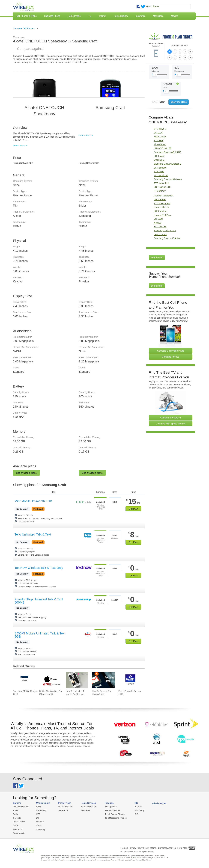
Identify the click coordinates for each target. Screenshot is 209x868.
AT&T (15, 810)
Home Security (121, 16)
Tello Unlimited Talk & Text (33, 534)
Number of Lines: (180, 45)
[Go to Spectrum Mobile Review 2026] (24, 680)
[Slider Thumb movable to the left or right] (155, 75)
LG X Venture (161, 211)
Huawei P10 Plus (162, 215)
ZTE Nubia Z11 (161, 183)
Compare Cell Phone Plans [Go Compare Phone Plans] (171, 351)
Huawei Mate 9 (161, 207)
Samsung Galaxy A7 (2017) (167, 152)
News (149, 6)
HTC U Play (160, 191)
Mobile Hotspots (65, 807)
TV (90, 16)
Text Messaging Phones (116, 818)
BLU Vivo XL (160, 227)
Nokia (39, 825)
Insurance (141, 16)
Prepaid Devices (112, 810)
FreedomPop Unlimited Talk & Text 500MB (39, 601)
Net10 (16, 825)
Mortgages (158, 16)
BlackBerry (41, 810)
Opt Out (192, 848)
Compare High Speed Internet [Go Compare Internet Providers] (171, 424)
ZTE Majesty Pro (162, 203)
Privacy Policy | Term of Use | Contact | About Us (153, 848)
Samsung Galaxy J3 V (165, 231)
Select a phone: (156, 45)
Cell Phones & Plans (27, 16)
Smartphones (111, 807)
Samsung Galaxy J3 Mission (168, 179)
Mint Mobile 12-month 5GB (33, 501)
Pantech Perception (164, 196)
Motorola (40, 822)
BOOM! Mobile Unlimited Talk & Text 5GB (40, 635)
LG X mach (159, 156)
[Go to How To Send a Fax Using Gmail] (103, 680)
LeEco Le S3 (160, 234)
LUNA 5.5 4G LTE (163, 148)
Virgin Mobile (19, 822)
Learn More (157, 258)
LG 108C (158, 219)
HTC (38, 814)
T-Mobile (17, 818)
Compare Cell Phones (24, 28)
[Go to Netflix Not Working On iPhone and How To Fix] (51, 680)
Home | (124, 848)
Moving (175, 16)
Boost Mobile (19, 833)
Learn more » (20, 146)
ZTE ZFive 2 (160, 129)
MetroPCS (18, 829)
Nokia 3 (158, 223)
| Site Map (182, 848)
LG (37, 818)
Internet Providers (89, 807)
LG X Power (160, 199)
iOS (136, 814)
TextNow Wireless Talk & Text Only (39, 568)
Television (85, 810)
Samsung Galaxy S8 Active (167, 238)
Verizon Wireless (21, 807)
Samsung (40, 829)
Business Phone (52, 16)
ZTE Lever (159, 172)
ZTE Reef (159, 140)
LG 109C (158, 133)
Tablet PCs (63, 810)
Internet (102, 16)
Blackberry (139, 810)
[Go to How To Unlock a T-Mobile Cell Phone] (77, 680)
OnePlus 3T (160, 160)
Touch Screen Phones (115, 814)
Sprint (16, 814)
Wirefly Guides (159, 803)
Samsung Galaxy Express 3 (168, 164)
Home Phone (74, 16)
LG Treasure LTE (162, 187)
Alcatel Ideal (160, 144)
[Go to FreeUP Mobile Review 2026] (130, 680)
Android (138, 807)
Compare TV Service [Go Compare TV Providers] (171, 418)
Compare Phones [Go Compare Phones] (171, 357)
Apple (39, 807)
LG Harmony (160, 168)
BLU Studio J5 (161, 175)
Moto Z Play (160, 137)
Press (156, 6)
